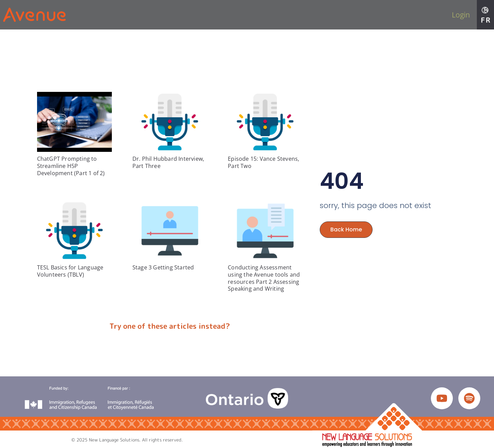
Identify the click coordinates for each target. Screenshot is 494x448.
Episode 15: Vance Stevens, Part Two (263, 162)
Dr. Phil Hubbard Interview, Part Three (168, 162)
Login (461, 15)
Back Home (346, 229)
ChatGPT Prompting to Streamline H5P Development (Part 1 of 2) (71, 166)
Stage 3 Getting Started (163, 267)
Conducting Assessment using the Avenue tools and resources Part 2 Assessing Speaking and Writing (264, 278)
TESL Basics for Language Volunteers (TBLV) (70, 271)
